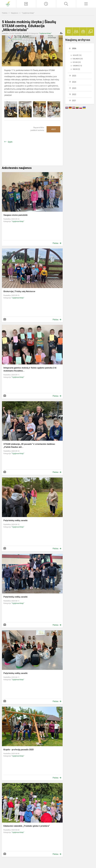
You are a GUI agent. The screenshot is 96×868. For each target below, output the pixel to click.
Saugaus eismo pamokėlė (16, 215)
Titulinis (5, 13)
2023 (74, 88)
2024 (74, 82)
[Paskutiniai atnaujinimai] (46, 4)
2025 (74, 76)
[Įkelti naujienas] (26, 4)
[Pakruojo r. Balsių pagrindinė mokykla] (8, 4)
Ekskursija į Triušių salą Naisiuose (19, 291)
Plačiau (56, 243)
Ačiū (53, 129)
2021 (74, 101)
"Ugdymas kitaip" (28, 13)
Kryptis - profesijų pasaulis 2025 (19, 750)
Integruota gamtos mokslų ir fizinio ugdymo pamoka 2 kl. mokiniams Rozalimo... (30, 369)
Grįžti (10, 142)
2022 (74, 94)
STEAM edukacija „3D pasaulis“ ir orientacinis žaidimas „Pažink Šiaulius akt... (29, 446)
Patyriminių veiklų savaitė (16, 520)
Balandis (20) (78, 59)
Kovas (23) (77, 62)
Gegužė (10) (77, 55)
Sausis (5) (76, 69)
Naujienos (15, 13)
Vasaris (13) (77, 66)
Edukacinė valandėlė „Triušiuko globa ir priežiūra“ (27, 826)
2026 (74, 48)
